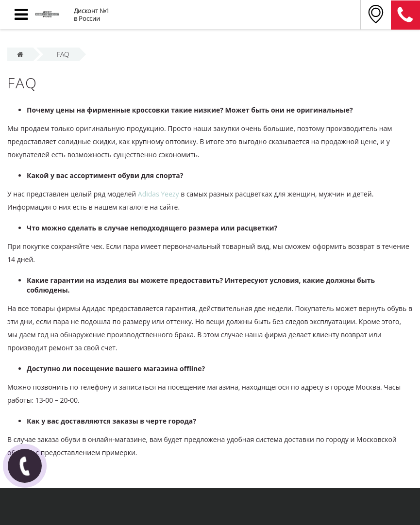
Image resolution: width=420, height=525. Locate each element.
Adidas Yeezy (159, 194)
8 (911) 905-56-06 (405, 15)
